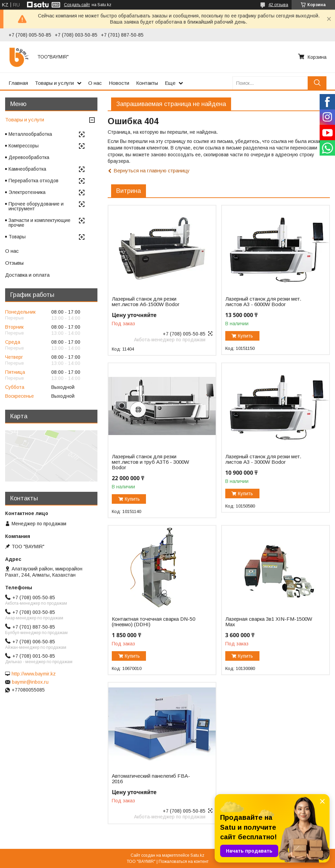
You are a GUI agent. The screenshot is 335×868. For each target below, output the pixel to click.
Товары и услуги (54, 83)
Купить (245, 336)
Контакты (147, 83)
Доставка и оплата (27, 275)
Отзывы (14, 263)
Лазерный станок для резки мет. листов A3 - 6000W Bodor (263, 302)
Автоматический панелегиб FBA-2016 (151, 779)
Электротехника (27, 192)
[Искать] (317, 83)
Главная (18, 83)
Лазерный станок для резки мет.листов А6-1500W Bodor (146, 302)
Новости (119, 83)
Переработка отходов (33, 181)
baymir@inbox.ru (30, 682)
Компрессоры (24, 146)
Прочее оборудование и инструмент (36, 206)
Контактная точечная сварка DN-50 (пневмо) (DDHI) (153, 622)
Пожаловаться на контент (184, 862)
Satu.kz (197, 855)
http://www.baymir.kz (34, 674)
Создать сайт (77, 5)
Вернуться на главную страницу (152, 170)
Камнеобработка (27, 169)
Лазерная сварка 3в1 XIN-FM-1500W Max (269, 622)
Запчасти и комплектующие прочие (39, 223)
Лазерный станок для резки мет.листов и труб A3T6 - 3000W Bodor (150, 462)
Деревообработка (29, 157)
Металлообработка (30, 134)
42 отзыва (278, 5)
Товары (17, 237)
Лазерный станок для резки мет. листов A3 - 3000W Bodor (263, 459)
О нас (95, 83)
